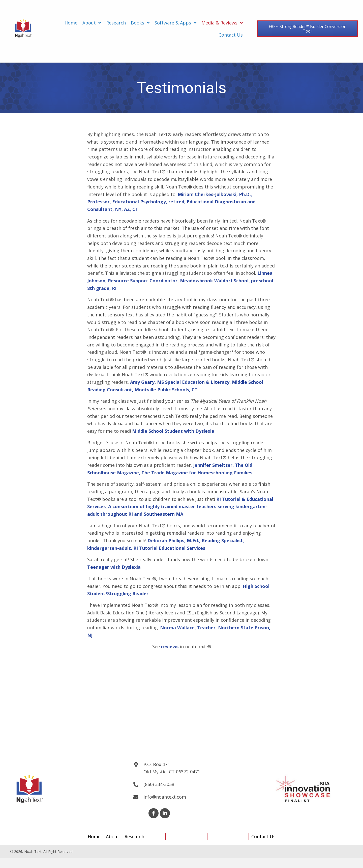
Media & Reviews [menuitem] (228, 836)
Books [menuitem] (156, 836)
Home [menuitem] (94, 836)
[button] (154, 813)
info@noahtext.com (165, 797)
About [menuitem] (113, 836)
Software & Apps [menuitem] (186, 836)
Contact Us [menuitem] (263, 836)
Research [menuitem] (134, 836)
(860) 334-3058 (159, 784)
